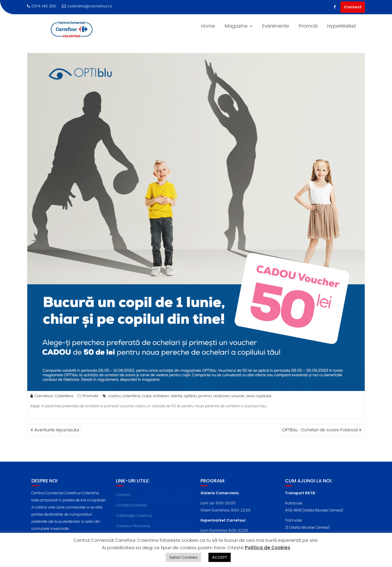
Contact (353, 7)
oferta (176, 396)
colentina (131, 396)
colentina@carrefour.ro (87, 6)
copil (146, 396)
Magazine (236, 26)
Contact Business (132, 512)
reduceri (222, 396)
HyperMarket (342, 26)
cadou (114, 396)
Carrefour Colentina (52, 396)
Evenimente (276, 26)
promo (205, 396)
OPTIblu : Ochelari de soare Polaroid (320, 430)
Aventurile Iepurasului (57, 430)
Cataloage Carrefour (134, 522)
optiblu (190, 396)
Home (208, 26)
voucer (238, 396)
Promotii (308, 26)
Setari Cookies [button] (183, 557)
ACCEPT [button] (220, 557)
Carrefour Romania (133, 533)
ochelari (161, 396)
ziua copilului (259, 396)
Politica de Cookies (268, 548)
